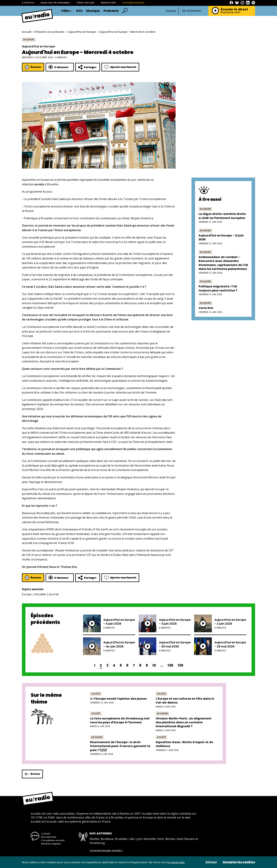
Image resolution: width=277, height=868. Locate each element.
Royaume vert (231, 12)
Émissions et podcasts (50, 32)
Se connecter (192, 11)
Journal (54, 594)
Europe (27, 594)
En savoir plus (176, 862)
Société (96, 694)
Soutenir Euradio (133, 3)
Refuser (211, 862)
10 (154, 665)
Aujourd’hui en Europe (82, 32)
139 (180, 665)
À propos (28, 3)
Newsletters (109, 3)
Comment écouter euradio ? (106, 850)
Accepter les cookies (239, 862)
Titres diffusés (85, 3)
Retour (32, 774)
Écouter (33, 67)
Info (79, 11)
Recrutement (49, 837)
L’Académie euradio (53, 840)
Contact (46, 834)
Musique (93, 11)
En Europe (29, 40)
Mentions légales (51, 844)
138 (170, 665)
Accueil (27, 32)
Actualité (40, 594)
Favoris (171, 11)
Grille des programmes (55, 3)
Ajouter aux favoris (120, 67)
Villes (67, 11)
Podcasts (111, 11)
